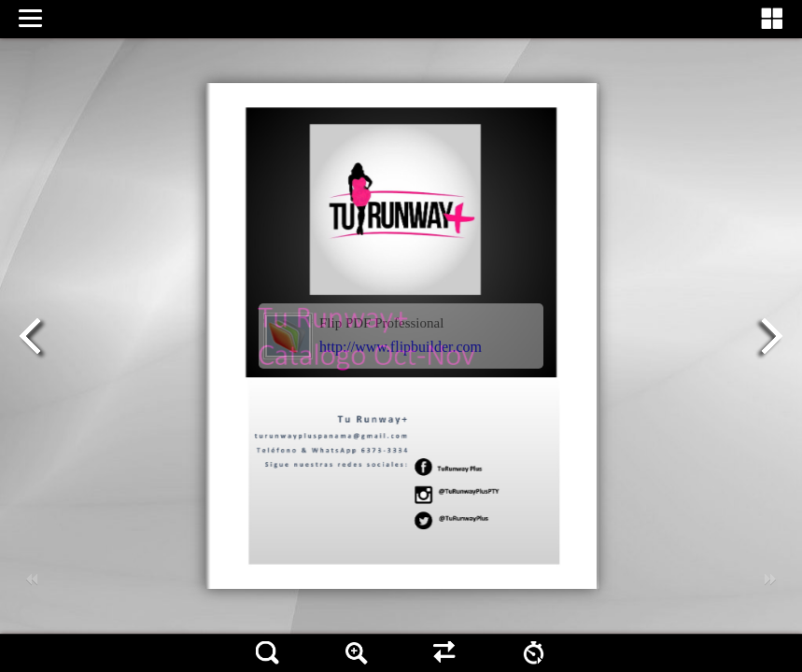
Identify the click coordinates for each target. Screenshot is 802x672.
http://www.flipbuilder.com (401, 347)
